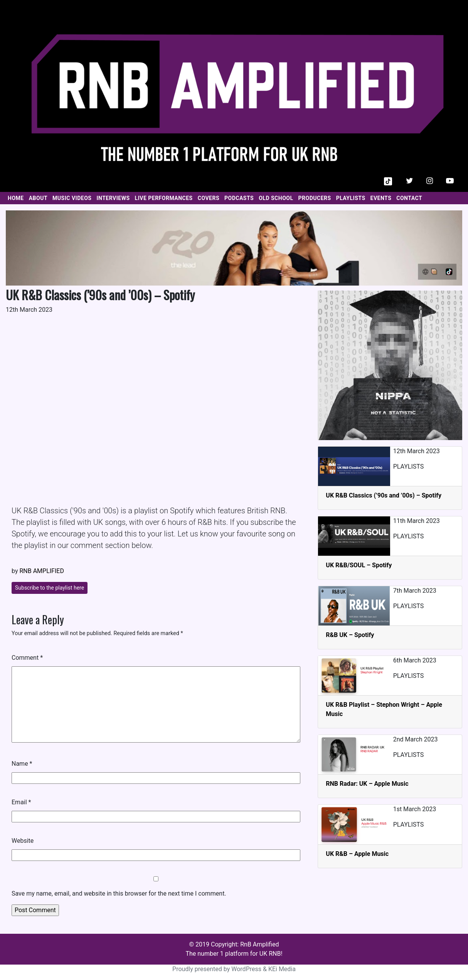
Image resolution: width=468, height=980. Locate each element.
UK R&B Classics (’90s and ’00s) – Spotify (384, 495)
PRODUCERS (315, 198)
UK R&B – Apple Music (357, 854)
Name (22, 764)
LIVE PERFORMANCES (164, 198)
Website (23, 841)
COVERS (209, 198)
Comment (27, 658)
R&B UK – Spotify (350, 635)
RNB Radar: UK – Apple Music (367, 784)
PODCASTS (239, 198)
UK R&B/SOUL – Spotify (359, 565)
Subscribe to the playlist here (50, 588)
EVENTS (381, 198)
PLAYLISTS (351, 198)
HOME (16, 198)
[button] (388, 181)
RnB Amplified (259, 944)
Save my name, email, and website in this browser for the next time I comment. (119, 893)
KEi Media (282, 969)
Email (21, 802)
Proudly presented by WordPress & (220, 969)
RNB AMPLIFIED (41, 571)
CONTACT (409, 198)
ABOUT (38, 198)
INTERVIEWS (113, 198)
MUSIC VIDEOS (72, 198)
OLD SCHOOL (276, 198)
